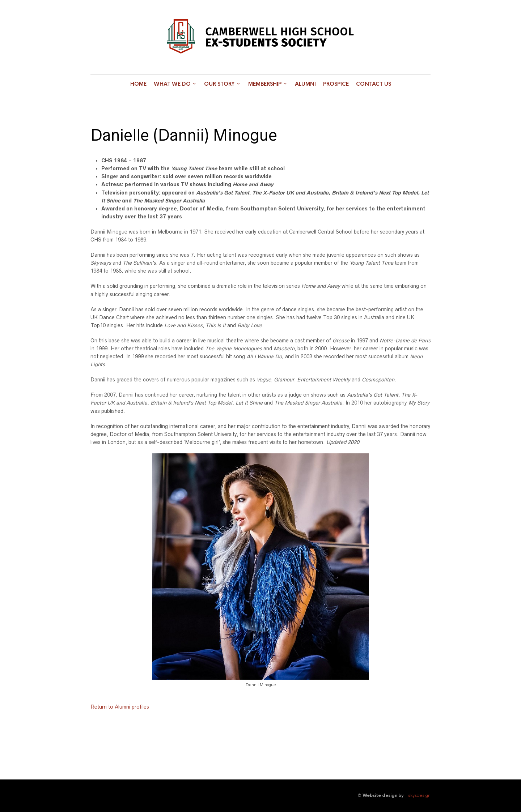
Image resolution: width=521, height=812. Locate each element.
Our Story (219, 84)
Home (138, 84)
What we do (172, 84)
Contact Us (374, 84)
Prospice (336, 84)
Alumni (305, 84)
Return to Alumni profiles (120, 707)
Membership (265, 84)
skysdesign (419, 795)
